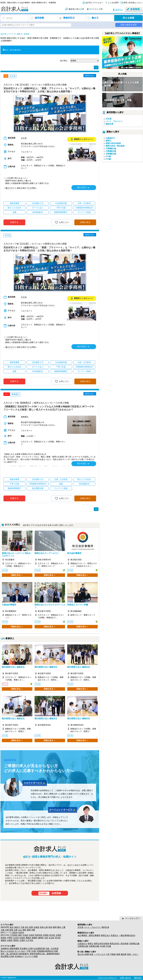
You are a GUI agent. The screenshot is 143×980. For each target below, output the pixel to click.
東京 (12, 927)
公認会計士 (110, 138)
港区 (20, 935)
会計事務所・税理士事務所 (89, 935)
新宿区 (4, 938)
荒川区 (58, 938)
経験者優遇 (14, 948)
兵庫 (7, 930)
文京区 (16, 938)
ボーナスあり (20, 951)
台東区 (10, 940)
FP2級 (108, 159)
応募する (14, 222)
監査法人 (115, 935)
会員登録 (50, 893)
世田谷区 (39, 935)
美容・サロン (133, 954)
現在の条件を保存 (129, 25)
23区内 (15, 932)
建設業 (124, 954)
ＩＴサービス (100, 954)
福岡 (29, 930)
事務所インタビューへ (82, 139)
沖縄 (33, 930)
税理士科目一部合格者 (115, 146)
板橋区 (35, 938)
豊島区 (29, 938)
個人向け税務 (83, 954)
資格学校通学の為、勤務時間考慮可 (45, 954)
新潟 (50, 927)
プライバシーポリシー (107, 978)
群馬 (31, 927)
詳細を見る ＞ (17, 575)
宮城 (42, 927)
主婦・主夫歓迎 (52, 948)
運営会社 (138, 978)
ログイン (119, 10)
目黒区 (46, 935)
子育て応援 (31, 951)
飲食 (91, 954)
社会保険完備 (39, 948)
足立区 (52, 938)
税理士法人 (106, 935)
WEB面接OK (24, 954)
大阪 (3, 930)
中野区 (10, 938)
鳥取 (11, 930)
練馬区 (41, 938)
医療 (118, 954)
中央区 (25, 935)
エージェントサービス (63, 810)
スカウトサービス (35, 783)
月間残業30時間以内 (45, 951)
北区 (46, 938)
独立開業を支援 (7, 956)
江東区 (22, 940)
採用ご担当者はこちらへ (133, 3)
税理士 (109, 141)
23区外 (21, 932)
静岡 (55, 927)
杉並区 (22, 938)
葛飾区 (4, 940)
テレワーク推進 (31, 956)
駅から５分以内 (7, 951)
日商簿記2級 (111, 151)
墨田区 (16, 940)
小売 (108, 954)
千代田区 (14, 935)
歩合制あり (19, 956)
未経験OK (5, 948)
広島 (16, 930)
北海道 (36, 927)
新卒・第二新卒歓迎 (9, 954)
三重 (63, 927)
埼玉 (27, 927)
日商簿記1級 (111, 149)
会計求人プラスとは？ (94, 3)
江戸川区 (29, 940)
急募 (56, 951)
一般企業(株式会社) (127, 935)
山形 (46, 927)
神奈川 (17, 927)
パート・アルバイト (114, 121)
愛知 (59, 927)
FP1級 (108, 156)
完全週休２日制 (26, 948)
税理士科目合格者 (113, 143)
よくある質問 (113, 3)
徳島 (24, 930)
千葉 (22, 927)
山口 (20, 930)
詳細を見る (85, 222)
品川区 (52, 935)
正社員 (109, 119)
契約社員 (109, 124)
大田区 (58, 935)
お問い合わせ (125, 978)
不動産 (113, 954)
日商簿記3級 (111, 154)
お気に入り (62, 222)
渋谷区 (32, 935)
